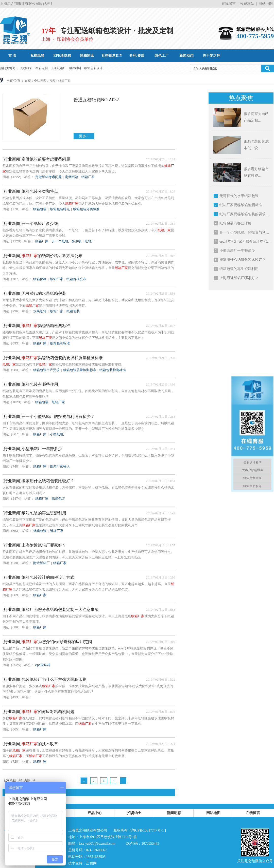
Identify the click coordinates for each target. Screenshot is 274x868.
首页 (28, 81)
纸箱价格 (40, 279)
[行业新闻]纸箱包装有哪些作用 (30, 384)
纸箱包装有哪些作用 (235, 223)
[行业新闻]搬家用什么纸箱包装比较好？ (38, 481)
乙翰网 (91, 863)
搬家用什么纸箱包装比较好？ (243, 260)
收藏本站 (247, 4)
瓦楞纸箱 (26, 68)
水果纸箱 (40, 311)
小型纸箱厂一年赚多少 (237, 251)
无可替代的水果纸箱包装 (239, 196)
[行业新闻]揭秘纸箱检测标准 (36, 326)
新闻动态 (174, 813)
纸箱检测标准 (60, 343)
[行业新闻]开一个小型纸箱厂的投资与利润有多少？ (49, 417)
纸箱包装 (40, 209)
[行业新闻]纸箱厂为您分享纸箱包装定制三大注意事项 (51, 610)
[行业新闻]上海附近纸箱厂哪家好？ (34, 545)
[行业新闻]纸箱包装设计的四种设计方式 (38, 577)
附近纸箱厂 (41, 563)
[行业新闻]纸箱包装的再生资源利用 (34, 513)
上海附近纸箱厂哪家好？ (239, 278)
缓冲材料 (75, 68)
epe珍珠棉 (43, 665)
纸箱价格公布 (76, 279)
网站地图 (266, 4)
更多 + (84, 136)
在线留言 (229, 4)
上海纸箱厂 (58, 68)
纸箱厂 (90, 241)
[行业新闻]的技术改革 (30, 744)
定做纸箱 (72, 177)
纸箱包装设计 (93, 68)
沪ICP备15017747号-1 (147, 830)
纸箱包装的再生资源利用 (239, 269)
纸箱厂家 (88, 177)
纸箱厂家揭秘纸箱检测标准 (241, 205)
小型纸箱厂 (58, 434)
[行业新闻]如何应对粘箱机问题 (38, 712)
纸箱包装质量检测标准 (80, 370)
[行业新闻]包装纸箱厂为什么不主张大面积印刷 (45, 679)
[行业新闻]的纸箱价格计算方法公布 (42, 256)
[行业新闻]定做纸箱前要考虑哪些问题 (36, 159)
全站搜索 (40, 81)
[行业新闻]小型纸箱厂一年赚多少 (32, 449)
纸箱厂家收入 (60, 466)
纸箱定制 (42, 68)
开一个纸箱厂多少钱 (67, 241)
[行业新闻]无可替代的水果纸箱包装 (34, 293)
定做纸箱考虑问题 (48, 177)
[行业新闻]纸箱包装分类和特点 (30, 191)
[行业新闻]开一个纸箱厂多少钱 (30, 224)
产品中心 (95, 813)
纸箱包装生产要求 (46, 370)
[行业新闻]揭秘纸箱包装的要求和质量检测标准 (53, 358)
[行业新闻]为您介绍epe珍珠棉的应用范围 (47, 642)
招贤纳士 (134, 813)
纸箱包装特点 (60, 209)
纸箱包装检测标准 (113, 370)
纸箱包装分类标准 (86, 209)
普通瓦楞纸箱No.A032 (96, 100)
